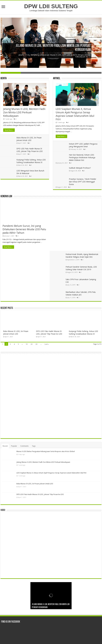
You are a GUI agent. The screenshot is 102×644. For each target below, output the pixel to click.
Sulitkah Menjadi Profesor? (80, 168)
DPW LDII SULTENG (51, 6)
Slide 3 (51, 73)
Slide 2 (31, 73)
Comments (24, 417)
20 (31, 295)
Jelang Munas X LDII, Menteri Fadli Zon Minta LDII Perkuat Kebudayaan (24, 112)
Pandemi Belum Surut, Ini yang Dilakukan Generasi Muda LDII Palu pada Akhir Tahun (24, 229)
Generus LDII (6, 196)
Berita (4, 78)
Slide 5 (91, 73)
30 (36, 295)
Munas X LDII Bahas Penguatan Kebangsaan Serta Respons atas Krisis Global (46, 423)
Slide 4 (71, 73)
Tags (34, 417)
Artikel (57, 78)
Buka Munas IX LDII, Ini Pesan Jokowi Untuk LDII (35, 455)
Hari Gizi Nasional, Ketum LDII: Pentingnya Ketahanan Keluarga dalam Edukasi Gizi (82, 157)
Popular (14, 417)
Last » (47, 295)
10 (27, 295)
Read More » (9, 130)
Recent (5, 417)
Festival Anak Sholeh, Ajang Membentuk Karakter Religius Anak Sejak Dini (82, 205)
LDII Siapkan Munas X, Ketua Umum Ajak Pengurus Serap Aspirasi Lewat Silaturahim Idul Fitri (51, 444)
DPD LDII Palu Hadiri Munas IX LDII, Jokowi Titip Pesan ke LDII (40, 466)
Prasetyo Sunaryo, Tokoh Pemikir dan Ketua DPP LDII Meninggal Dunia (83, 182)
